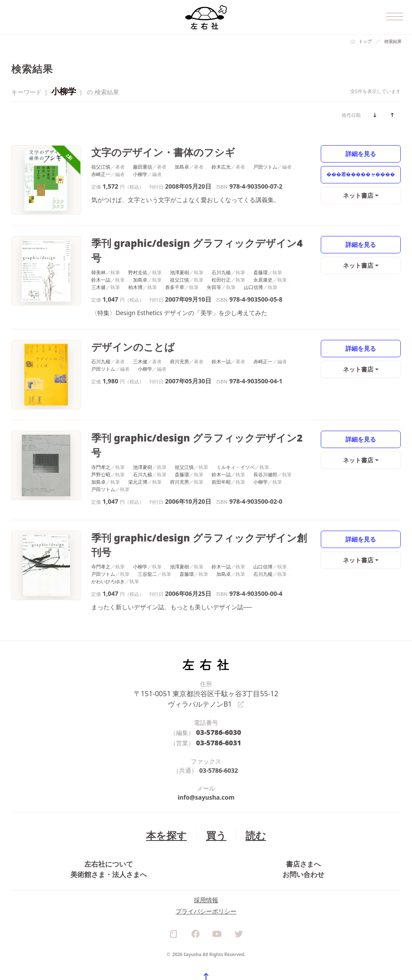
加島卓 (182, 164)
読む (250, 795)
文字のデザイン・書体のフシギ (149, 151)
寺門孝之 (101, 437)
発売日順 (351, 115)
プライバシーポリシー (206, 897)
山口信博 (253, 270)
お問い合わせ (303, 846)
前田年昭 (221, 452)
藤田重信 (143, 164)
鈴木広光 (221, 164)
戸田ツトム (265, 164)
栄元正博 (138, 452)
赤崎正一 (101, 172)
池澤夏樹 (179, 255)
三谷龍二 (147, 535)
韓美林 (98, 255)
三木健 (98, 270)
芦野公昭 (101, 444)
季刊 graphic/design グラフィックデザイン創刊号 (188, 514)
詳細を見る (361, 153)
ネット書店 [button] (359, 195)
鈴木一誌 (101, 263)
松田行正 (221, 263)
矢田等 (214, 270)
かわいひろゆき (108, 543)
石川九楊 (221, 255)
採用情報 (206, 886)
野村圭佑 (138, 255)
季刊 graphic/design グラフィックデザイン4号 (182, 242)
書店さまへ (303, 827)
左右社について (109, 827)
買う (214, 795)
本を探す (170, 795)
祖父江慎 (101, 164)
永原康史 (263, 263)
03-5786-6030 (219, 695)
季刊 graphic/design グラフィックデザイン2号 (182, 424)
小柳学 (140, 172)
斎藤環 (261, 255)
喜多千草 (175, 270)
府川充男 (179, 346)
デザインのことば (124, 333)
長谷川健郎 (265, 444)
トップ (365, 41)
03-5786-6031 (219, 704)
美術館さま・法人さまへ (109, 846)
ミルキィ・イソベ (236, 437)
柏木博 (135, 270)
